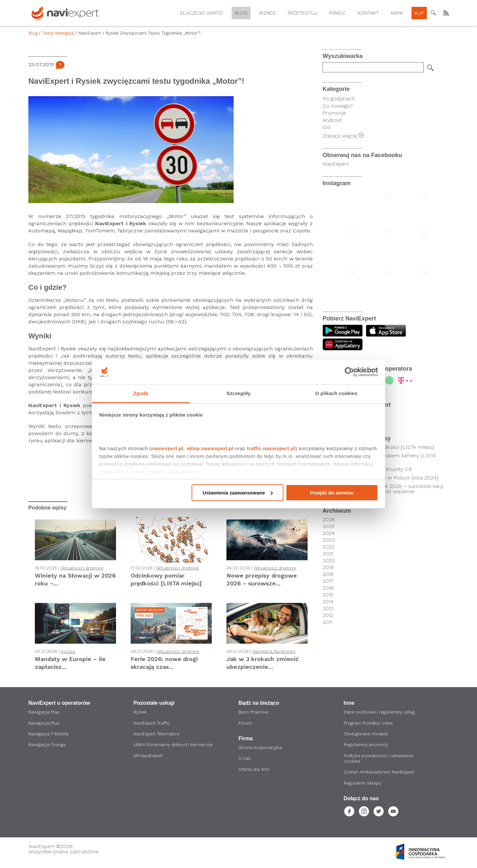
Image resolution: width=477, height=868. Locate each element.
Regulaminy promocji (366, 745)
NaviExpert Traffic (153, 723)
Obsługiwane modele (367, 734)
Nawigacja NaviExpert (274, 651)
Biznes (267, 13)
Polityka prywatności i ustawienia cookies (379, 759)
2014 (328, 602)
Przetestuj (302, 13)
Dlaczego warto (201, 13)
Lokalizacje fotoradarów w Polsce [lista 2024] (383, 478)
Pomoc (337, 13)
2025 (329, 526)
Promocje (334, 113)
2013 (328, 609)
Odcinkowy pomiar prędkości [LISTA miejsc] (381, 447)
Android (332, 120)
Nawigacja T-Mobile (49, 734)
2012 (328, 615)
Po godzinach (339, 99)
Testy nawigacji (58, 33)
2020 (329, 561)
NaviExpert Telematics (158, 734)
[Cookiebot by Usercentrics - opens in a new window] (349, 372)
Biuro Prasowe (254, 712)
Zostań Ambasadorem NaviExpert (381, 773)
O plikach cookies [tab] (336, 393)
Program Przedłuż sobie (369, 723)
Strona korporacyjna (260, 748)
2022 (329, 547)
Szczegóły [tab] (238, 393)
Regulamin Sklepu (363, 785)
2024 (329, 533)
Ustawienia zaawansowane (238, 493)
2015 (328, 595)
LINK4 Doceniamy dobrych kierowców (174, 745)
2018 (328, 574)
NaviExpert (336, 164)
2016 (328, 588)
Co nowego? (338, 106)
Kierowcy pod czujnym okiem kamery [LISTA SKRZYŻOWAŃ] (382, 458)
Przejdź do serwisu (332, 493)
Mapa (397, 13)
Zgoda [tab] (141, 393)
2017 (328, 581)
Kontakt (368, 13)
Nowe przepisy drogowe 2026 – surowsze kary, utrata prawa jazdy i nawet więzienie (386, 489)
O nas (245, 759)
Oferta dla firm (255, 770)
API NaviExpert (149, 757)
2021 (328, 554)
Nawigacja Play (44, 712)
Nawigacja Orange (47, 745)
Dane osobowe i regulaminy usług (381, 712)
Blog (241, 13)
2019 (328, 567)
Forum (245, 723)
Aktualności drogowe (82, 568)
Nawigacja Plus (44, 723)
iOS (327, 127)
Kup (419, 13)
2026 (329, 520)
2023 (329, 540)
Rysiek (141, 712)
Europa (68, 651)
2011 (327, 622)
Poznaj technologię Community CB (370, 469)
